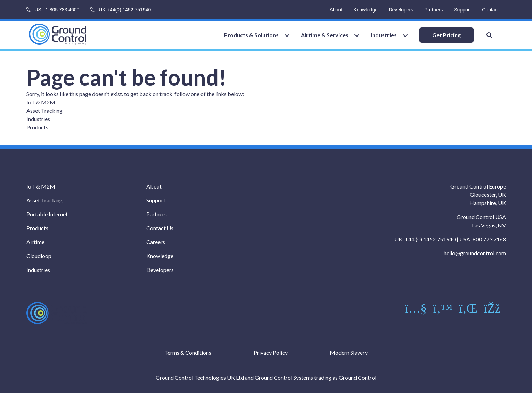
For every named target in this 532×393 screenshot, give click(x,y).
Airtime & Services (325, 35)
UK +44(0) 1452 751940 (125, 10)
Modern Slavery (349, 352)
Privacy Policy (271, 352)
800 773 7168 (489, 239)
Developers (401, 10)
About (336, 10)
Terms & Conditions (188, 352)
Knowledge (365, 10)
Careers (156, 242)
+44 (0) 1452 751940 (430, 239)
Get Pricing (447, 35)
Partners (433, 10)
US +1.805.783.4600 (57, 10)
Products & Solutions (251, 35)
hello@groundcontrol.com (475, 253)
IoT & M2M (41, 102)
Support (462, 10)
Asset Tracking (44, 110)
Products (37, 127)
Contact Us (160, 228)
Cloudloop (39, 256)
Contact (490, 10)
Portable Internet (47, 214)
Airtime (35, 242)
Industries (384, 35)
